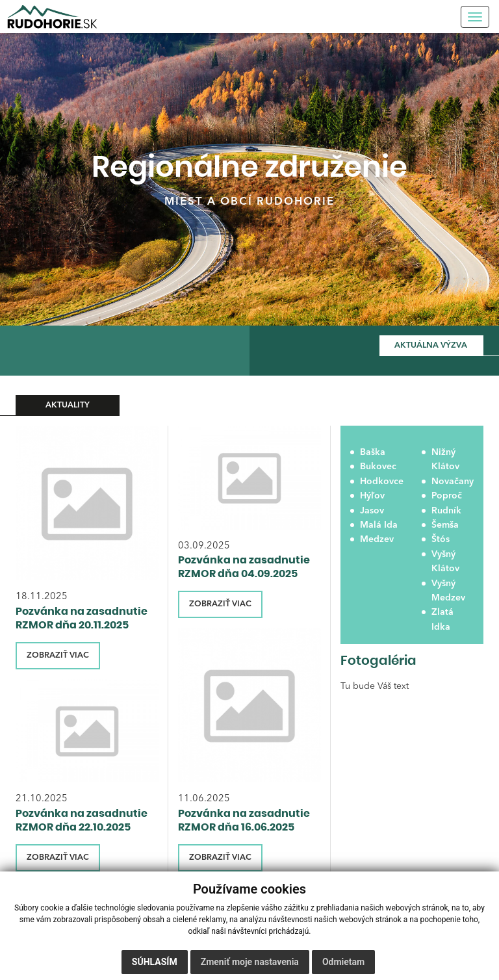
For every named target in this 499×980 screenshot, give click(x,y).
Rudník (446, 511)
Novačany (453, 482)
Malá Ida (379, 525)
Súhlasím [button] (155, 962)
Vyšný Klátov (445, 561)
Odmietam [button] (343, 962)
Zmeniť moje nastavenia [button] (250, 962)
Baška (373, 452)
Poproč (447, 496)
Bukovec (378, 467)
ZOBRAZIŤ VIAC (58, 655)
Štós (441, 539)
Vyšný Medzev (448, 591)
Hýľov (372, 496)
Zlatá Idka (442, 619)
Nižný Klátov (445, 459)
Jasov (372, 511)
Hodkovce (381, 482)
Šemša (445, 525)
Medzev (377, 539)
